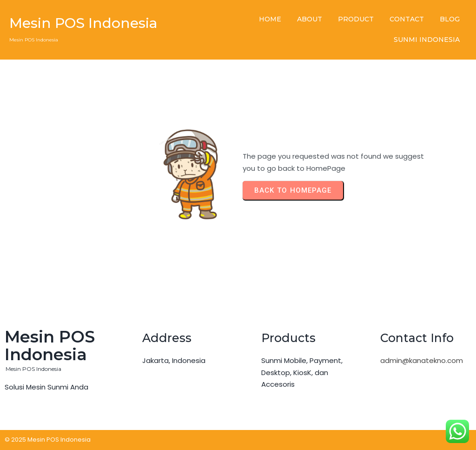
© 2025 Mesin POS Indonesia (48, 440)
